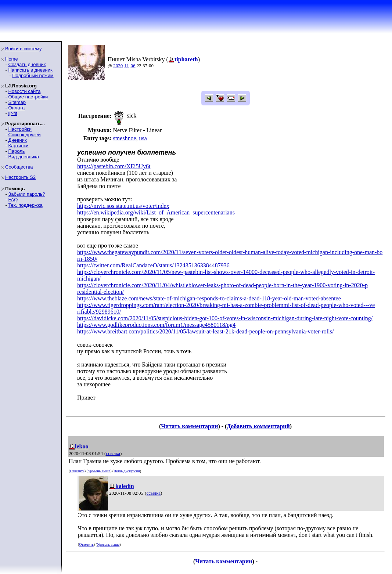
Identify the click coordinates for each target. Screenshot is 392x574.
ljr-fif (13, 113)
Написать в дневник (30, 70)
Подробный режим (33, 75)
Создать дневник (27, 64)
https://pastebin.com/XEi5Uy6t (114, 166)
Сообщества (19, 167)
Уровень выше (99, 471)
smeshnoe (124, 138)
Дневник (17, 140)
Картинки (18, 146)
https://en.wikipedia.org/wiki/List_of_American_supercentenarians (156, 212)
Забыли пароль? (26, 194)
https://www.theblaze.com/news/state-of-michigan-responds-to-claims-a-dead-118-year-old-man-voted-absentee (209, 298)
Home (12, 59)
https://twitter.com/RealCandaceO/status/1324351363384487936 (153, 265)
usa (143, 138)
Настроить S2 (20, 177)
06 (133, 66)
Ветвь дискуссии (127, 471)
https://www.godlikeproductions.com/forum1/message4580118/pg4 (156, 325)
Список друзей (24, 135)
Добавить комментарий (258, 426)
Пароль (16, 151)
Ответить (77, 471)
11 (127, 66)
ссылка (113, 453)
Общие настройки (28, 97)
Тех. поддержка (25, 205)
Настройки (20, 129)
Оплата (16, 108)
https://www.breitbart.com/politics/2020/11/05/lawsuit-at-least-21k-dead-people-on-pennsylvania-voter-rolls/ (205, 331)
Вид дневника (24, 157)
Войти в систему (23, 49)
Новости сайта (24, 91)
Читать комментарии (189, 426)
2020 (118, 66)
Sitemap (17, 102)
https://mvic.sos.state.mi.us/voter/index (123, 206)
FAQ (13, 200)
